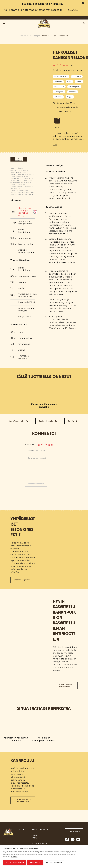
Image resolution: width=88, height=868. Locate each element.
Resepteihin (73, 10)
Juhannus (58, 97)
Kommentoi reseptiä (73, 70)
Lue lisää (14, 857)
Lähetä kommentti (36, 484)
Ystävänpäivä (74, 87)
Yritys (21, 830)
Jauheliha (58, 82)
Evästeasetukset (54, 863)
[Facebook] (48, 421)
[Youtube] (78, 839)
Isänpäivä (73, 92)
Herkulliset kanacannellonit (55, 36)
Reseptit (37, 36)
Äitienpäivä (59, 92)
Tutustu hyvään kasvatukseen (65, 685)
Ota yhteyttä (74, 831)
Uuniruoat (77, 77)
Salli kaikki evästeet (15, 863)
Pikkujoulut (59, 87)
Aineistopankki (40, 844)
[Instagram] (73, 839)
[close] (83, 3)
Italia (69, 82)
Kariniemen (25, 36)
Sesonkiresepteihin (22, 580)
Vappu (70, 97)
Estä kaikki (35, 863)
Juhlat (79, 82)
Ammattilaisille (40, 830)
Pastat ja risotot (61, 77)
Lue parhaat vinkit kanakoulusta (23, 800)
